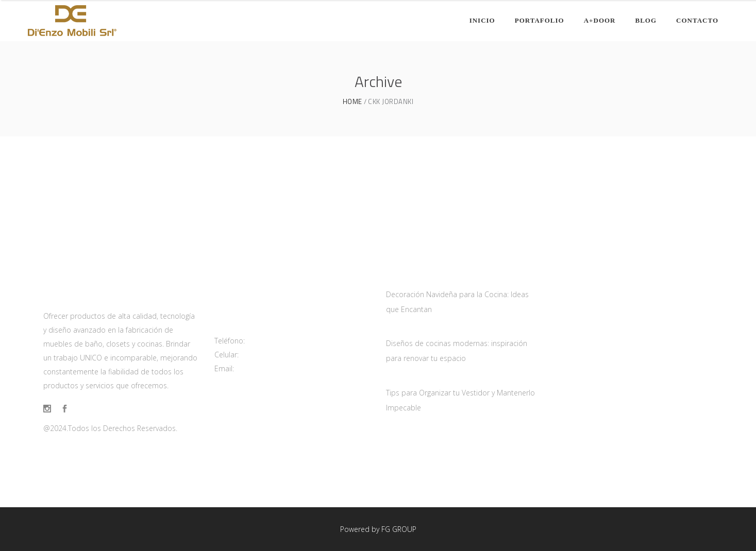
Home (352, 102)
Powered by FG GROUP (378, 529)
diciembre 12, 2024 (418, 280)
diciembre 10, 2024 (418, 329)
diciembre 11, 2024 (418, 378)
